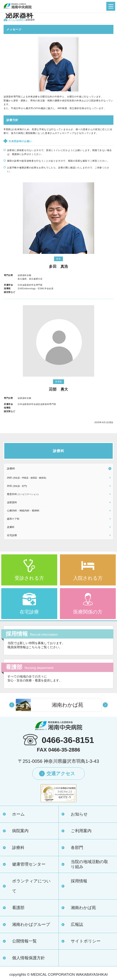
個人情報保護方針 (29, 958)
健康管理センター (29, 864)
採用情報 (79, 881)
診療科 (11, 468)
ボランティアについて (31, 886)
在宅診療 (12, 535)
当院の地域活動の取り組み (89, 864)
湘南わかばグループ (31, 924)
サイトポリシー (86, 941)
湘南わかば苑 (83, 908)
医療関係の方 (88, 612)
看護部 (18, 908)
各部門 (77, 848)
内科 (27, 478)
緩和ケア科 (13, 519)
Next (105, 705)
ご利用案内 (81, 831)
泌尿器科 (12, 502)
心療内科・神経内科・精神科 (23, 511)
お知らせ (79, 814)
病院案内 (20, 831)
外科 (17, 486)
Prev (12, 705)
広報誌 (77, 924)
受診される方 (29, 578)
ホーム (18, 814)
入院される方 (88, 578)
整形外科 (23, 494)
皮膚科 (11, 527)
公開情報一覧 (24, 941)
